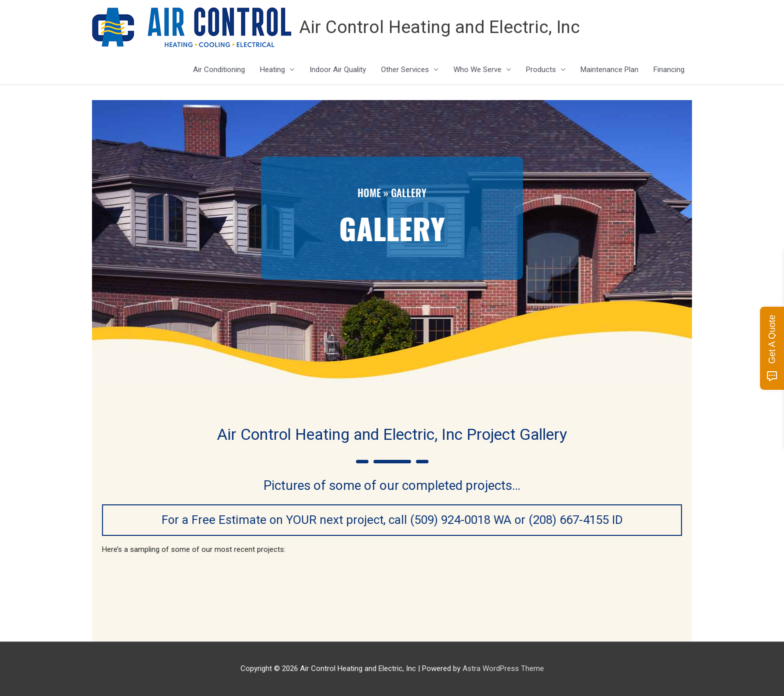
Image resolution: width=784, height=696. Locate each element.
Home (369, 193)
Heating (272, 70)
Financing (669, 70)
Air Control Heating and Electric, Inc (439, 27)
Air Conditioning (219, 70)
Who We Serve (477, 70)
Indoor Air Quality (338, 70)
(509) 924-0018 (450, 520)
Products (541, 70)
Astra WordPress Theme (503, 668)
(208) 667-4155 (569, 520)
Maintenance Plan (609, 70)
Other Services (405, 70)
